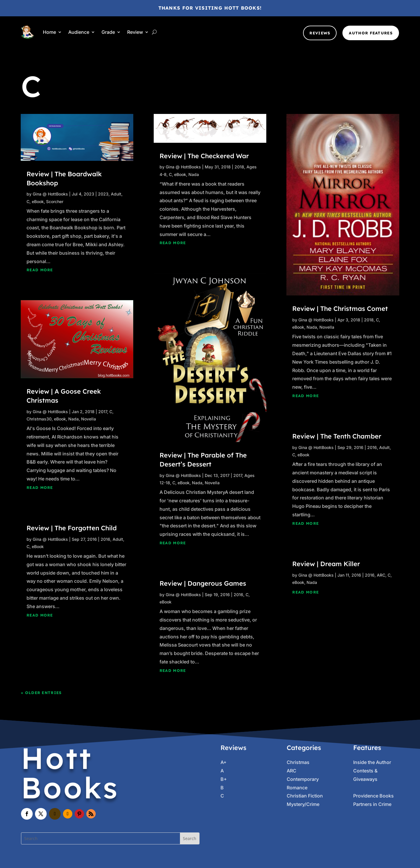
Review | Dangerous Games (203, 583)
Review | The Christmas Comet (340, 309)
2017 (103, 412)
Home (49, 32)
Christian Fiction (305, 796)
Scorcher (55, 201)
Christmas (298, 762)
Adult (116, 194)
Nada (73, 419)
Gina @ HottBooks (50, 194)
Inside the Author (372, 762)
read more (40, 270)
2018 (239, 167)
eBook (38, 201)
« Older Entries (41, 693)
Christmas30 (39, 419)
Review (135, 32)
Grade (108, 32)
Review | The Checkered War (204, 156)
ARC (381, 575)
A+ (224, 762)
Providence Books (373, 796)
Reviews (320, 33)
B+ (224, 779)
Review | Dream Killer (326, 564)
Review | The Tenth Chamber (337, 436)
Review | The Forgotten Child (72, 528)
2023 (103, 194)
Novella (89, 419)
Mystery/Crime (303, 804)
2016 (105, 539)
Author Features (371, 33)
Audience (79, 32)
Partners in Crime (372, 804)
